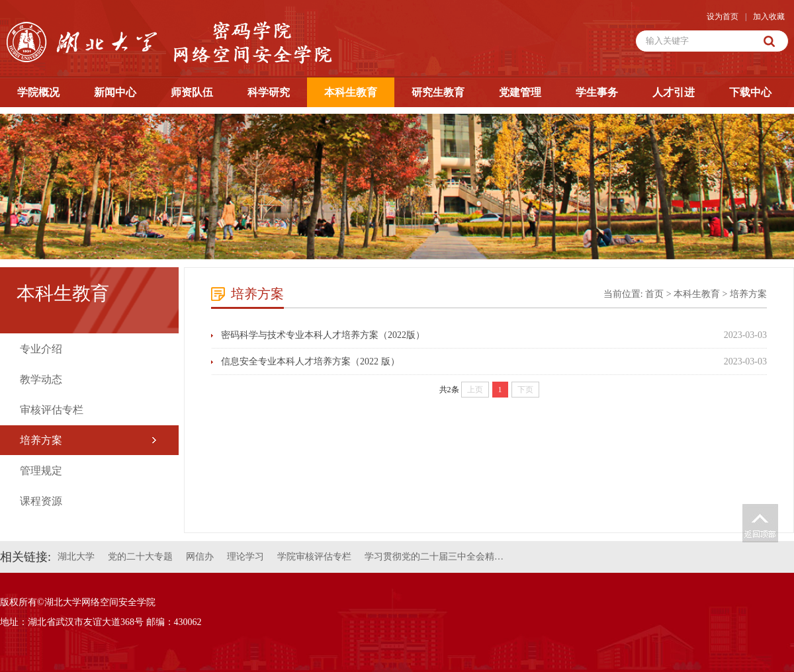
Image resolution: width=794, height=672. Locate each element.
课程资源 (41, 501)
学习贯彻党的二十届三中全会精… (434, 557)
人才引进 (674, 92)
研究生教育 (438, 92)
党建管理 (520, 92)
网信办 (200, 557)
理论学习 (245, 557)
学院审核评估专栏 (314, 557)
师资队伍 (192, 92)
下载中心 (750, 92)
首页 (654, 294)
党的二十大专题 (140, 557)
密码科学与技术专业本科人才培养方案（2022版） (323, 335)
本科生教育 (351, 92)
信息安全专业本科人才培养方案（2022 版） (310, 361)
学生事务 (597, 92)
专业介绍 (41, 349)
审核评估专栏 (52, 410)
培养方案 (41, 440)
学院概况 (38, 92)
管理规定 (41, 471)
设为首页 (723, 17)
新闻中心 (115, 92)
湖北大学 (76, 557)
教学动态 (41, 379)
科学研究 (269, 92)
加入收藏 (769, 17)
